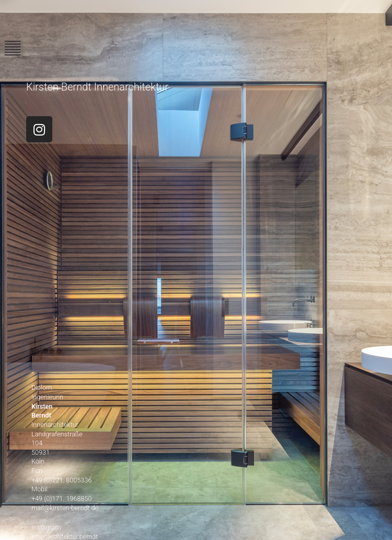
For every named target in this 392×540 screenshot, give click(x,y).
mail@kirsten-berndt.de (65, 508)
